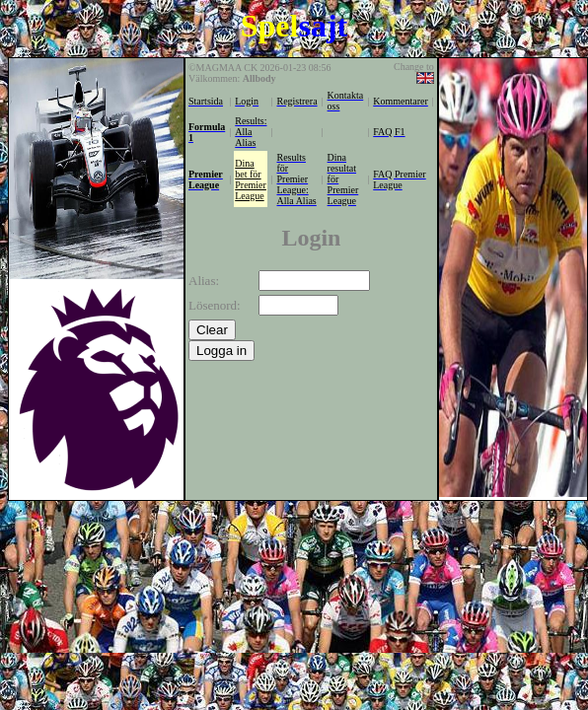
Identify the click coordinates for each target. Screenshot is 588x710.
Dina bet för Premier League (251, 179)
